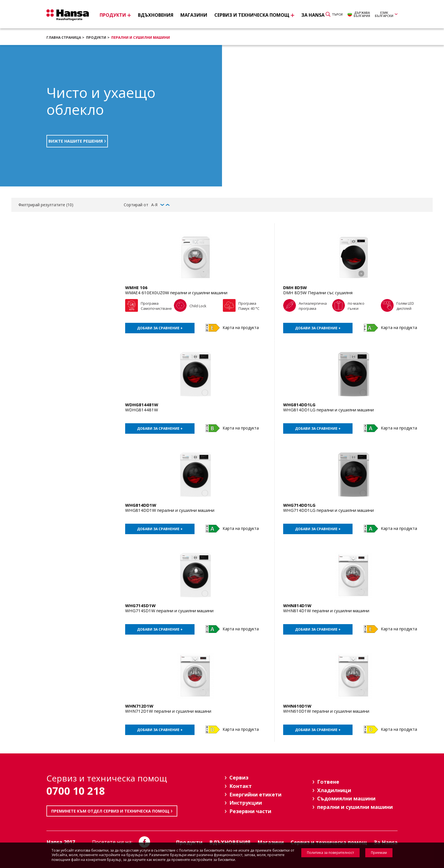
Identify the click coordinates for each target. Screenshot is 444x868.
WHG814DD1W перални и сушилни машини (170, 510)
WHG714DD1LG (299, 505)
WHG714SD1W (140, 605)
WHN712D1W (139, 706)
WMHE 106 (136, 287)
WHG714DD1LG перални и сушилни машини (328, 510)
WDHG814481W (142, 405)
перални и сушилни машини (141, 37)
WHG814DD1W (141, 505)
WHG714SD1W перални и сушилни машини (169, 611)
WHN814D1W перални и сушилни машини (326, 611)
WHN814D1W (297, 605)
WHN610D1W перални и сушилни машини (326, 711)
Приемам (379, 853)
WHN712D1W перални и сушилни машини (168, 711)
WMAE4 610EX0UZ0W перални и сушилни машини (176, 293)
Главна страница (64, 37)
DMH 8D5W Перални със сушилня (318, 293)
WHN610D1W (297, 706)
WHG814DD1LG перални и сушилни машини (328, 410)
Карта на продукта (241, 327)
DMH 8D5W (295, 287)
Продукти (96, 37)
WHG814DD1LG (299, 405)
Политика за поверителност (330, 853)
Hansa (68, 15)
